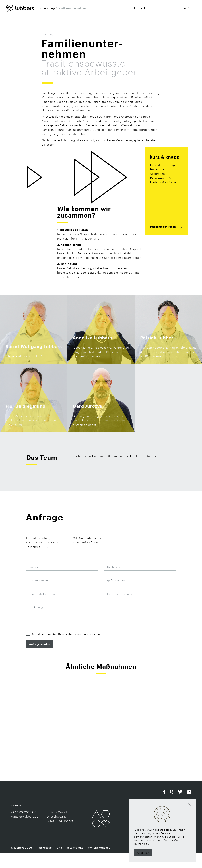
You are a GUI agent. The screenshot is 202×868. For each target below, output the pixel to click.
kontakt (140, 8)
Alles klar (143, 853)
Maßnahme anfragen (163, 241)
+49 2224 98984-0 (24, 827)
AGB (60, 862)
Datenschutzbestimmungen (77, 648)
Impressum (45, 862)
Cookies (166, 830)
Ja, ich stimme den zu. (66, 648)
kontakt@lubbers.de (25, 831)
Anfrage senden (40, 659)
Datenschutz (75, 862)
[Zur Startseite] (20, 8)
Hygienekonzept (99, 862)
